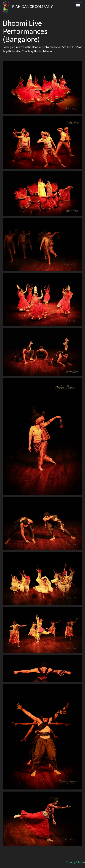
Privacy (71, 862)
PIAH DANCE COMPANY (26, 6)
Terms (81, 862)
